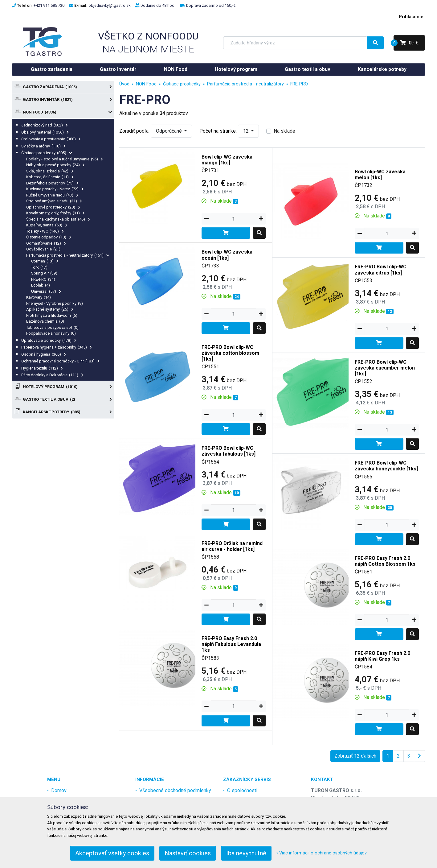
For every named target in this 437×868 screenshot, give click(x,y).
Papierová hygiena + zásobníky (57, 347)
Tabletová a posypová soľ (52, 327)
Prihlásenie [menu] (411, 17)
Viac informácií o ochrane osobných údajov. (322, 853)
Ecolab (41, 285)
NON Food (176, 69)
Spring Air (44, 273)
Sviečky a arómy (43, 146)
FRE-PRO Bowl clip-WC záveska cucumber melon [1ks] (385, 368)
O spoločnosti (242, 790)
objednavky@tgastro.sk (109, 5)
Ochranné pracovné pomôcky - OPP (60, 361)
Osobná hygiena (44, 354)
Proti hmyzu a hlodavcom (52, 315)
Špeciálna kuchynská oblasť (58, 219)
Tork (39, 267)
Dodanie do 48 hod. (158, 5)
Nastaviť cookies (188, 853)
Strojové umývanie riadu (54, 201)
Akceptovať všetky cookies (112, 853)
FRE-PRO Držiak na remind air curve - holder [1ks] (232, 546)
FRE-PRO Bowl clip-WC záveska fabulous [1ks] (229, 451)
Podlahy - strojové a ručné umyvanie (65, 159)
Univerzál (46, 291)
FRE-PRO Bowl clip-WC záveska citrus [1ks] (381, 270)
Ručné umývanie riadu (52, 195)
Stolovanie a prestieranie (51, 139)
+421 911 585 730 (49, 5)
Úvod (124, 84)
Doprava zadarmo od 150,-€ (211, 5)
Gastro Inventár (118, 69)
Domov (59, 790)
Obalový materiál (45, 132)
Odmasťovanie (46, 243)
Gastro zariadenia (52, 69)
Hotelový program (236, 69)
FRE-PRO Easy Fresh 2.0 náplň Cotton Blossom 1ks (385, 561)
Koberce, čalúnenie (50, 177)
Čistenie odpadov (49, 237)
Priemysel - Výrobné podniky (55, 303)
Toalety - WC (45, 231)
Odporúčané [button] (169, 131)
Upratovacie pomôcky (49, 340)
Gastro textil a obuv (308, 69)
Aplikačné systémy (50, 309)
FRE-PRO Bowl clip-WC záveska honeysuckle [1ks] (386, 466)
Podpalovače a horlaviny (51, 333)
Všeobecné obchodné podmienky (175, 790)
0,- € (406, 43)
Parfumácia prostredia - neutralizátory (68, 255)
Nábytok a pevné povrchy (55, 165)
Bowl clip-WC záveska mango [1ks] (227, 160)
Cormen (45, 261)
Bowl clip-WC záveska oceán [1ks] (227, 255)
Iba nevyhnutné (246, 853)
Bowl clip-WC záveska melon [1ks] (380, 175)
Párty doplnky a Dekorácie (52, 375)
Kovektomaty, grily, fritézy (55, 213)
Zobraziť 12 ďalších (355, 756)
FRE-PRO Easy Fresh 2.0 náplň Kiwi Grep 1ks (382, 656)
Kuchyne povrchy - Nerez (55, 189)
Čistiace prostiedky (47, 153)
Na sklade (284, 131)
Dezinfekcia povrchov (52, 183)
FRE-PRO (43, 279)
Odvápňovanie (43, 249)
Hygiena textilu (42, 368)
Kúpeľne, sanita (47, 225)
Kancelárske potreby (382, 69)
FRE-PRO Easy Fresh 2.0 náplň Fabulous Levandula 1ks (231, 644)
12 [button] (247, 131)
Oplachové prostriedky (53, 207)
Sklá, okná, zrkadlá (50, 171)
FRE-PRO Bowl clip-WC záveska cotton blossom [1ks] (230, 353)
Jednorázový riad (45, 125)
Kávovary (39, 297)
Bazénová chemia (45, 321)
